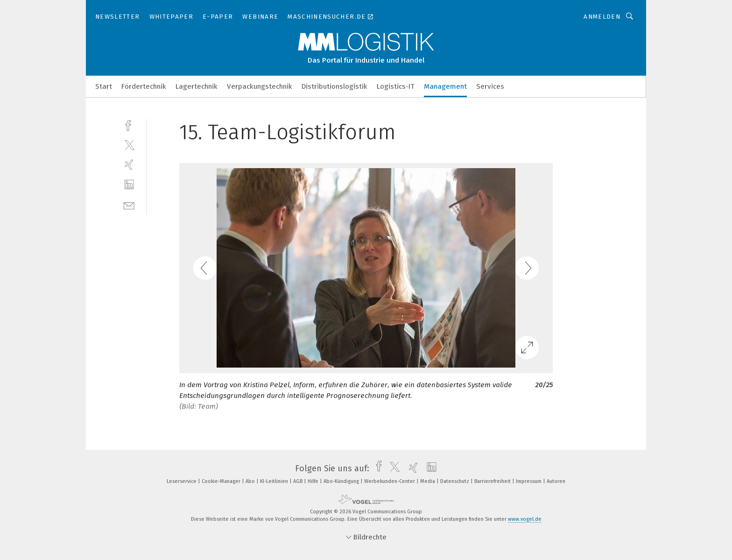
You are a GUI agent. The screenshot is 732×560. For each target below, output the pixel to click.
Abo (251, 481)
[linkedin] (129, 185)
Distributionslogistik (334, 86)
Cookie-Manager (222, 481)
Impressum (529, 481)
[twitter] (129, 145)
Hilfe (314, 481)
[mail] (129, 205)
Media (428, 481)
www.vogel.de (525, 519)
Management (445, 86)
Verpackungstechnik (260, 86)
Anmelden (602, 17)
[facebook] (129, 124)
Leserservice (182, 481)
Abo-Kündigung (342, 481)
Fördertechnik (144, 86)
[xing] (129, 165)
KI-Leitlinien (275, 481)
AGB (299, 481)
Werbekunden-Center (390, 481)
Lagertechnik (197, 86)
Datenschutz (455, 481)
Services (490, 86)
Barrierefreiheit (493, 481)
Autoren (556, 481)
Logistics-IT (396, 86)
